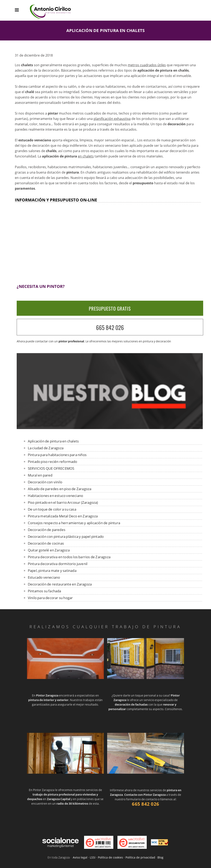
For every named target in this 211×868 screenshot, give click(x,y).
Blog (160, 857)
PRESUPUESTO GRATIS (110, 309)
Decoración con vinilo (45, 482)
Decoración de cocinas (46, 543)
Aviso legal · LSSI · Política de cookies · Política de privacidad (114, 857)
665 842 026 (110, 327)
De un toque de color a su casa (52, 509)
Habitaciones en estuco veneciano (55, 496)
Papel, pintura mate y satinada (52, 571)
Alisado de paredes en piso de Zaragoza (60, 489)
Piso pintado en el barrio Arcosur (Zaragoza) (63, 502)
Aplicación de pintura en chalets (53, 441)
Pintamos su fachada (45, 591)
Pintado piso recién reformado (53, 462)
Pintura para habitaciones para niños (57, 455)
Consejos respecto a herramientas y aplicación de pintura (74, 523)
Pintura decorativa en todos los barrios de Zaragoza (69, 557)
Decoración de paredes (47, 530)
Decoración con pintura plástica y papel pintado (66, 536)
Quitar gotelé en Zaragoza (49, 550)
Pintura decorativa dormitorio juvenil (58, 564)
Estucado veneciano (44, 577)
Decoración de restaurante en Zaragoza (60, 584)
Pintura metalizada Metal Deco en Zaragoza (63, 516)
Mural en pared (40, 475)
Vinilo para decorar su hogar (50, 598)
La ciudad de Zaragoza (46, 448)
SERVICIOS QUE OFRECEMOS (51, 468)
